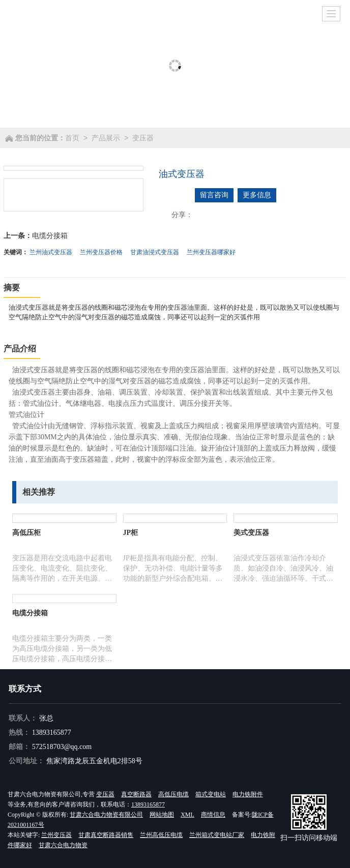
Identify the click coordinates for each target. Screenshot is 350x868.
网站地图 (162, 815)
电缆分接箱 (50, 235)
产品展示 (106, 138)
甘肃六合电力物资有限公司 (106, 815)
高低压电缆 (173, 794)
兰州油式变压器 (51, 252)
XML (187, 815)
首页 (72, 138)
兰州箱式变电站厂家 (217, 835)
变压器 (143, 138)
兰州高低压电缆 (161, 835)
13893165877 (52, 732)
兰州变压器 (56, 835)
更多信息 (257, 195)
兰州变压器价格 (101, 252)
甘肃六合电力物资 (63, 845)
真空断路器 (136, 794)
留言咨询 (214, 195)
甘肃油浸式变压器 (155, 252)
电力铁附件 (248, 794)
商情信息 (213, 815)
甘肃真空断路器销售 (106, 835)
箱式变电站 (211, 794)
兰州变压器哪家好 (211, 252)
